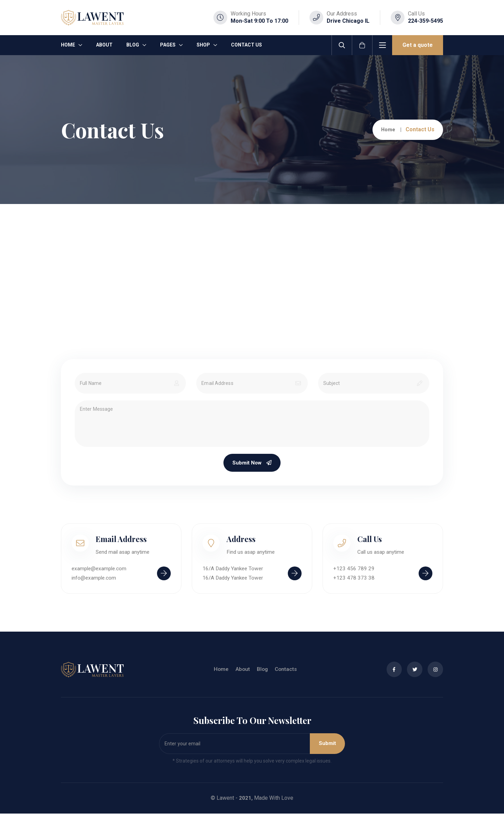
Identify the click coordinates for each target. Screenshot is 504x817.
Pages (168, 45)
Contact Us (246, 45)
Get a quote (418, 45)
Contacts (284, 673)
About (104, 45)
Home (68, 45)
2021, (246, 801)
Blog (133, 45)
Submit (326, 747)
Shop (203, 45)
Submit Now (252, 464)
